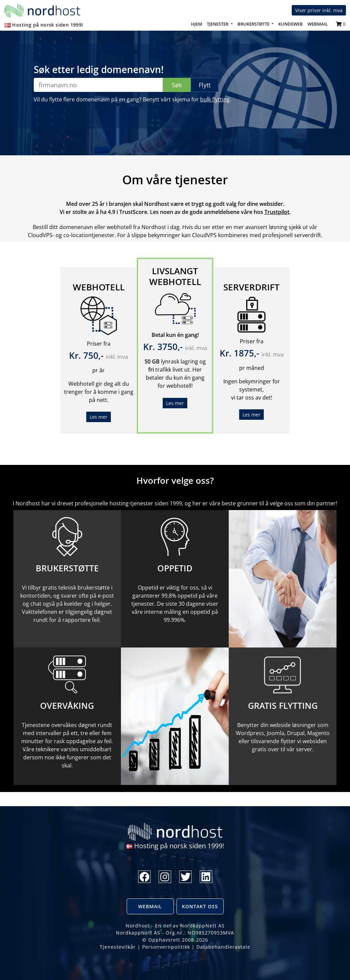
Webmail (150, 906)
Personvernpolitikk (166, 947)
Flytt (205, 85)
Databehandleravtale (223, 947)
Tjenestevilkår (118, 947)
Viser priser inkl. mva (319, 10)
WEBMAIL (318, 24)
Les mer (99, 417)
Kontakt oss (200, 906)
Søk (177, 85)
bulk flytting (215, 99)
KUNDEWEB (291, 24)
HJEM (198, 23)
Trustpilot (277, 212)
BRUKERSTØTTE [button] (254, 24)
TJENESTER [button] (218, 24)
